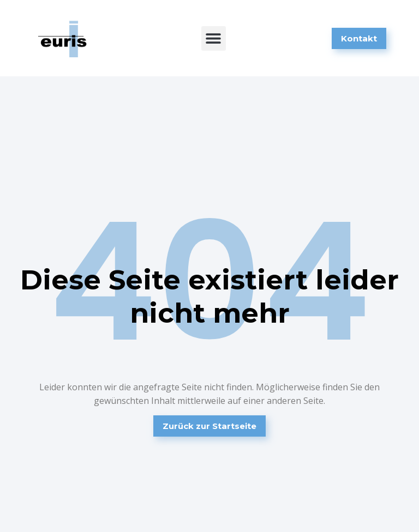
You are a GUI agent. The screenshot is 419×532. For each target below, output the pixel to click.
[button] (214, 38)
